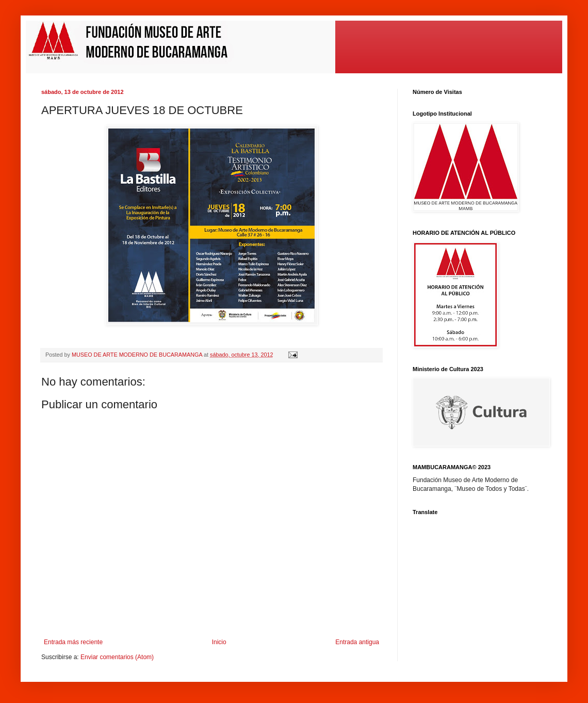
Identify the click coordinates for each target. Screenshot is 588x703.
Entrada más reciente (73, 642)
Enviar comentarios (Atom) (117, 657)
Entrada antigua (357, 642)
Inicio (219, 642)
